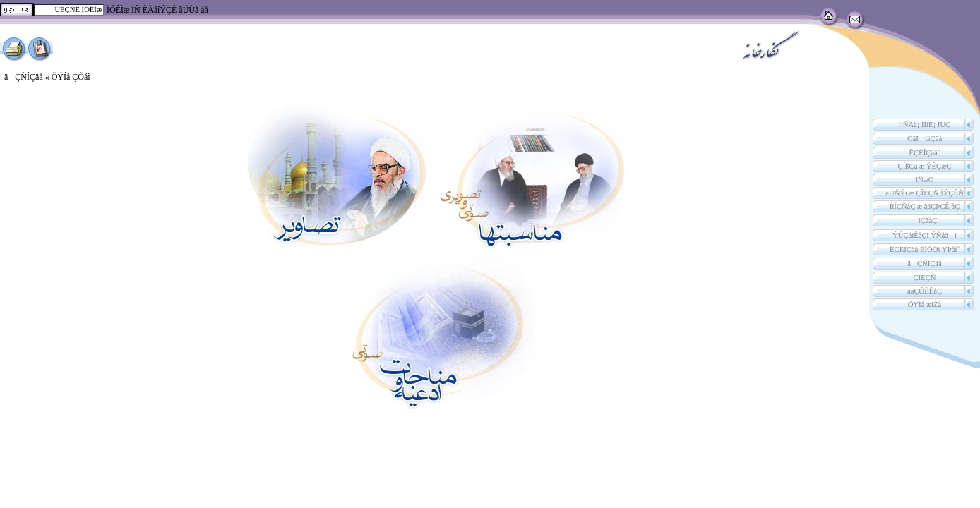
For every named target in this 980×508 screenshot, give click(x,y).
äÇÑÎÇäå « (28, 77)
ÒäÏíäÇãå (925, 139)
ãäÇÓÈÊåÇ (925, 291)
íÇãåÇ (925, 220)
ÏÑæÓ (924, 180)
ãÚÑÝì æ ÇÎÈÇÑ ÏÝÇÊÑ (924, 193)
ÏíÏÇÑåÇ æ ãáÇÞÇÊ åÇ (925, 206)
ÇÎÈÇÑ (925, 278)
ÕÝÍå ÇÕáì (71, 77)
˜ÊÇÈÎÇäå (925, 153)
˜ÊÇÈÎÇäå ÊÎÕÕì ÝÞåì (925, 249)
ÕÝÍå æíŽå (925, 304)
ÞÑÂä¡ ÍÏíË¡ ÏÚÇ (925, 125)
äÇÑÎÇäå (925, 264)
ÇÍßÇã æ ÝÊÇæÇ (925, 166)
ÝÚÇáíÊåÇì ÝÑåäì (925, 235)
